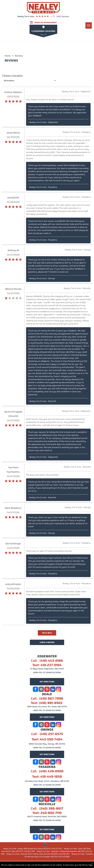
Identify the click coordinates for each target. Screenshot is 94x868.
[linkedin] (53, 690)
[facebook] (35, 690)
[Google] (41, 690)
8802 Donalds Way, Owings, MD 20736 (47, 744)
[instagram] (59, 690)
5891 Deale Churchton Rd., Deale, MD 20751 (47, 707)
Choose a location (12, 76)
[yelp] (47, 690)
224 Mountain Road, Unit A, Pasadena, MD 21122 (47, 781)
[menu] (89, 25)
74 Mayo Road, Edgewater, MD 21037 (47, 669)
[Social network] (41, 725)
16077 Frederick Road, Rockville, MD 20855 (47, 817)
